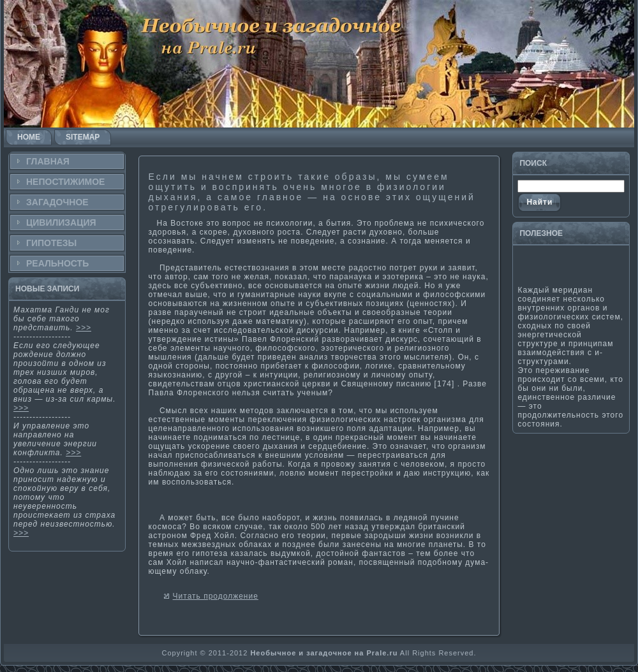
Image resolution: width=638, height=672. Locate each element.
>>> (84, 328)
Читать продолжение (216, 596)
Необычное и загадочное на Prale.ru (324, 653)
